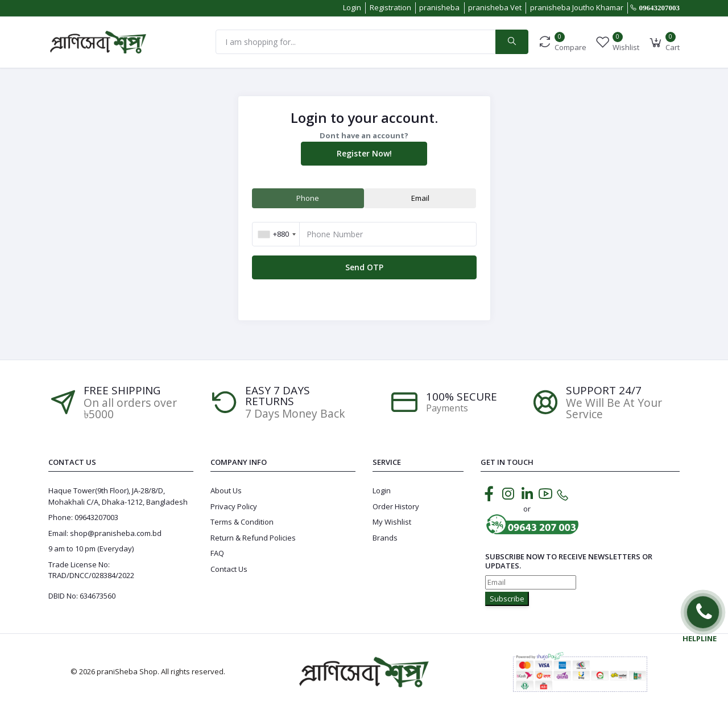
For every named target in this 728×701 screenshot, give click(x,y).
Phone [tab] (308, 198)
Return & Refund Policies (253, 538)
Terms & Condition (242, 522)
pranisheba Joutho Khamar (577, 7)
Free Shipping (122, 391)
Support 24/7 (604, 391)
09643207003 (660, 8)
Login (352, 7)
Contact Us (229, 569)
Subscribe (507, 599)
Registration (390, 7)
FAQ (217, 553)
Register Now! (364, 153)
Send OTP (364, 267)
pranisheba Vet (495, 7)
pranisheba (439, 7)
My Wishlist (392, 522)
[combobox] (277, 234)
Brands (385, 538)
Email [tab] (420, 198)
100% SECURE (462, 397)
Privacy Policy (234, 506)
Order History (396, 506)
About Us (226, 490)
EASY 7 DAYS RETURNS (278, 396)
